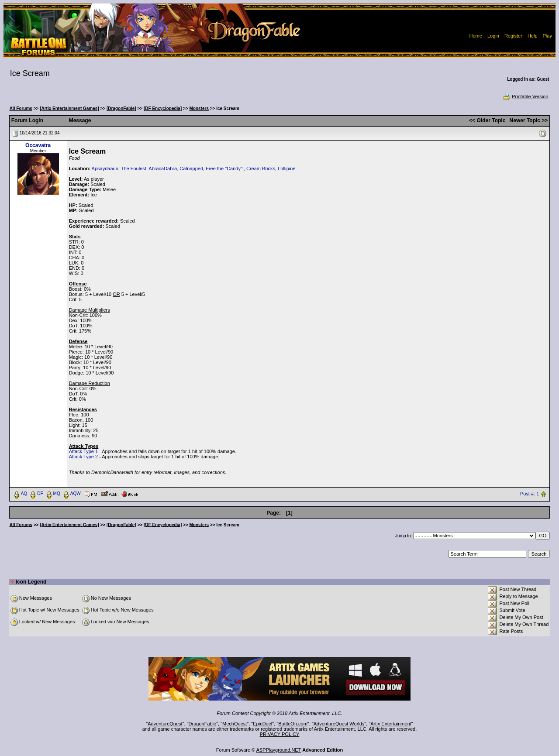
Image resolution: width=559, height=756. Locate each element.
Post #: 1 (530, 494)
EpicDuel (262, 724)
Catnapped (191, 168)
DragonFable (203, 724)
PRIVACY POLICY (280, 734)
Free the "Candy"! (225, 168)
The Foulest (134, 168)
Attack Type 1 (83, 451)
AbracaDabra (163, 168)
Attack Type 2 (83, 457)
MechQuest (235, 724)
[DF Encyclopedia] (163, 108)
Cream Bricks (261, 168)
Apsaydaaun (105, 168)
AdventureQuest (165, 724)
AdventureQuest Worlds (339, 724)
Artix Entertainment (391, 724)
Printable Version (525, 96)
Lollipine (286, 168)
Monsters (199, 108)
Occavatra (38, 145)
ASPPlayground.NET (279, 750)
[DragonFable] (121, 108)
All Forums (21, 108)
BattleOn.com (293, 724)
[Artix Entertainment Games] (69, 108)
